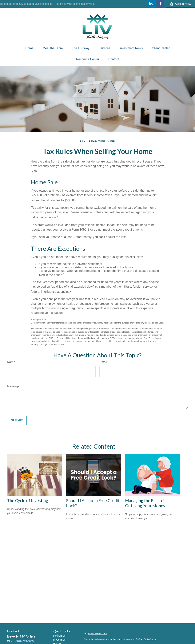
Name (11, 362)
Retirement (60, 636)
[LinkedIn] (151, 4)
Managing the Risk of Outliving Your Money (145, 503)
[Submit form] (17, 420)
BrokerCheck (150, 639)
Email (103, 362)
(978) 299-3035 (25, 641)
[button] (29, 48)
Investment (60, 640)
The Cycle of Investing (28, 500)
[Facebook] (160, 4)
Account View (181, 4)
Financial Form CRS (98, 633)
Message (13, 386)
